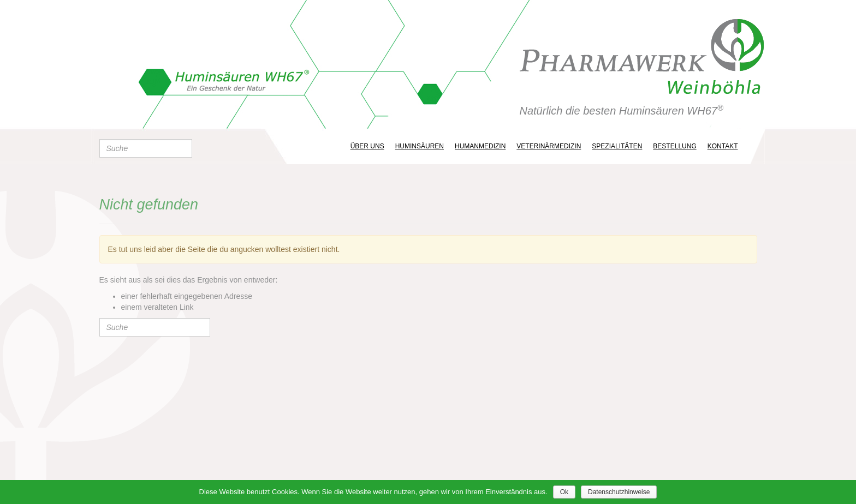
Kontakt (723, 146)
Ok (564, 492)
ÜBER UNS (367, 146)
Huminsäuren (420, 146)
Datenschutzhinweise (619, 492)
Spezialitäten (617, 146)
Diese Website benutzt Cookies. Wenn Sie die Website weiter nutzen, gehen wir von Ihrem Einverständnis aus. (373, 492)
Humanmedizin (480, 146)
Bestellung (674, 146)
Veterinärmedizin (549, 146)
